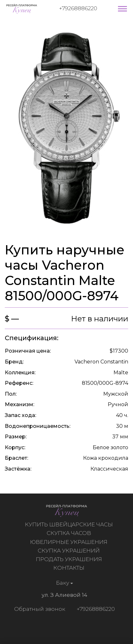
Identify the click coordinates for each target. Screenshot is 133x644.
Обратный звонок (39, 609)
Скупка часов (70, 533)
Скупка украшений (70, 551)
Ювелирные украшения (70, 542)
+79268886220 (78, 8)
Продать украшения (70, 559)
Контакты (70, 568)
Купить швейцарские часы (70, 524)
